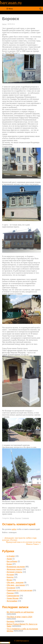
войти (14, 529)
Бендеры (11, 621)
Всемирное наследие (16, 567)
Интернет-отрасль (14, 572)
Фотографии (12, 601)
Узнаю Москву (13, 598)
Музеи (12, 518)
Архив (9, 559)
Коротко (10, 577)
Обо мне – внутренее (16, 585)
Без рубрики (12, 561)
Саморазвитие (13, 596)
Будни (9, 564)
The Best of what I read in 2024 (19, 617)
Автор (4, 24)
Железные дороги (14, 569)
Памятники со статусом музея (20, 590)
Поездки (18, 518)
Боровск (11, 19)
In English (11, 556)
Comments (26, 518)
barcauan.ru (11, 3)
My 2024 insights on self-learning (20, 612)
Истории (10, 575)
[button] (18, 532)
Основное (11, 588)
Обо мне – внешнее (15, 583)
